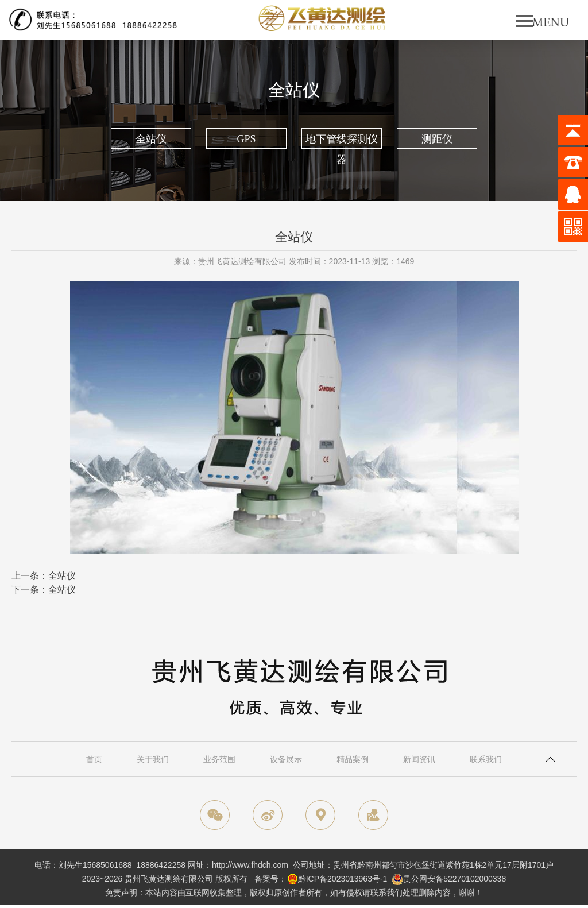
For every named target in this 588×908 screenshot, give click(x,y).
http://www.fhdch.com (250, 865)
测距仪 (437, 139)
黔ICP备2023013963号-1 (343, 879)
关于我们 (153, 759)
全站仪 (151, 139)
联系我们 (486, 759)
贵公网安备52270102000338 (454, 879)
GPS (246, 139)
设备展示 (286, 759)
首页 (94, 759)
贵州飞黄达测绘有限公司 (169, 879)
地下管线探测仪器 (342, 141)
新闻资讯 (419, 759)
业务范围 (219, 759)
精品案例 (353, 759)
